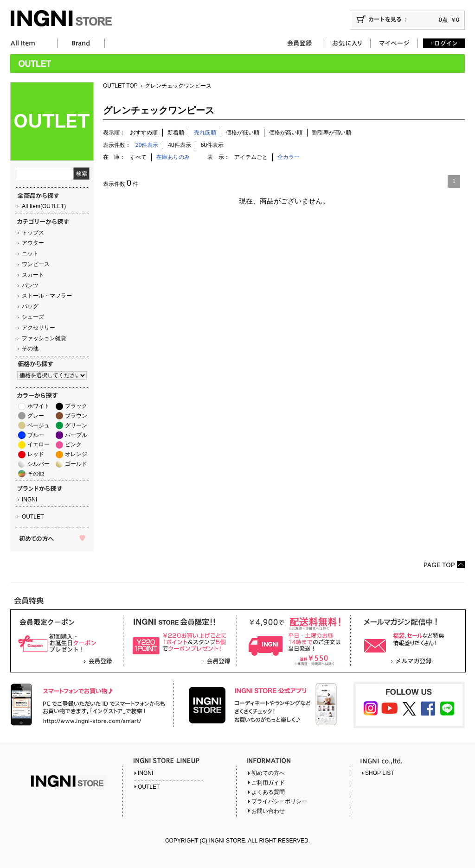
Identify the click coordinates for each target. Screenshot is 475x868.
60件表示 (212, 145)
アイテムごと (251, 157)
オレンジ (76, 454)
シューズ (33, 317)
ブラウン (76, 416)
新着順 (176, 133)
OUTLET (33, 517)
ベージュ (39, 425)
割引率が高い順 (332, 133)
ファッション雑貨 (44, 338)
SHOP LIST (379, 773)
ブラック (76, 406)
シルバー (39, 464)
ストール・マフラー (47, 296)
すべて (138, 157)
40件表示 (179, 145)
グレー (36, 416)
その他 (30, 348)
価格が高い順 (286, 133)
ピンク (73, 444)
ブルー (36, 435)
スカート (33, 275)
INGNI (29, 500)
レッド (36, 454)
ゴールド (76, 464)
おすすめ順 (144, 133)
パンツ (30, 285)
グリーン (76, 425)
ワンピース (36, 264)
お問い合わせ (268, 811)
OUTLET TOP (120, 86)
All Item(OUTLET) (44, 206)
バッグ (30, 306)
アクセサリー (39, 328)
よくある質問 (268, 792)
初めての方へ (268, 773)
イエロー (39, 444)
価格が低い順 (243, 133)
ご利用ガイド (268, 783)
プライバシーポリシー (279, 801)
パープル (76, 435)
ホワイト (39, 406)
